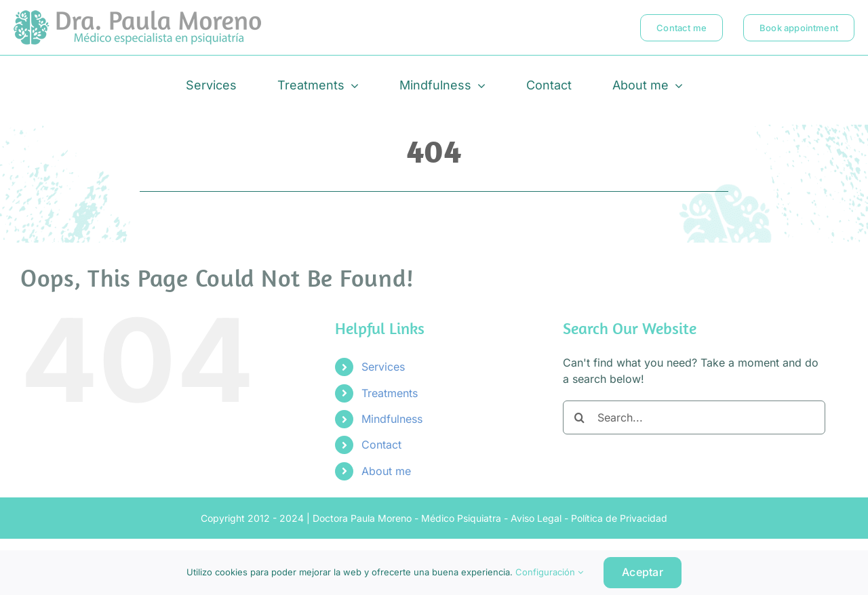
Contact (381, 445)
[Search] (580, 417)
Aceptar (643, 572)
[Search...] (694, 417)
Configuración (549, 572)
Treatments (390, 393)
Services (383, 367)
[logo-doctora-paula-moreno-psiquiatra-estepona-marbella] (137, 16)
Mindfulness (392, 419)
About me (386, 471)
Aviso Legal (536, 518)
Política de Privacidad (619, 518)
